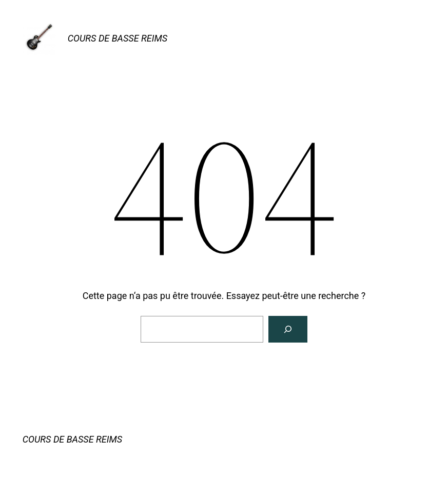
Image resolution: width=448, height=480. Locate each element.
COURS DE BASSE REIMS (118, 38)
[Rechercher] (288, 329)
